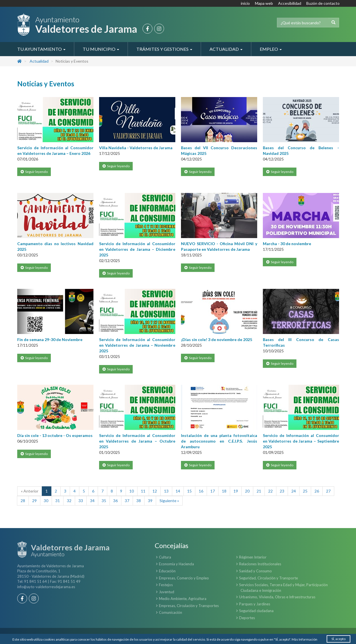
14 (178, 491)
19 (236, 491)
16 (201, 491)
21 (259, 491)
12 (155, 491)
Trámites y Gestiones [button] (164, 49)
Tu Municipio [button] (101, 49)
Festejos (166, 585)
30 (46, 501)
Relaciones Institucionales (260, 564)
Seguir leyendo (34, 172)
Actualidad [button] (226, 49)
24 (294, 491)
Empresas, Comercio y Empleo (184, 578)
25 (305, 491)
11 (143, 491)
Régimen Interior (253, 557)
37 (127, 501)
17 (213, 491)
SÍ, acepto (338, 639)
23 (282, 491)
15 (189, 491)
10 (132, 491)
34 (92, 501)
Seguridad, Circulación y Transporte (268, 578)
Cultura (165, 557)
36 (115, 501)
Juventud (167, 592)
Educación (167, 571)
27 (328, 491)
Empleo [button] (271, 49)
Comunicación (171, 612)
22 (270, 491)
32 (69, 501)
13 (166, 491)
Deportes (247, 618)
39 (150, 501)
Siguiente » (169, 501)
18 (224, 491)
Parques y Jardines (255, 604)
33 (81, 501)
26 (317, 491)
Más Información (304, 639)
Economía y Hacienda (176, 564)
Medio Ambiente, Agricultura (183, 599)
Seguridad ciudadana (256, 611)
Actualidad (39, 61)
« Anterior (30, 491)
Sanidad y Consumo (255, 571)
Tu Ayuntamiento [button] (41, 49)
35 (104, 501)
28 (23, 501)
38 (139, 501)
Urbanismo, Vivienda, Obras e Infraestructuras (277, 597)
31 (58, 501)
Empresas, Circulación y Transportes (189, 606)
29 (34, 501)
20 (247, 491)
